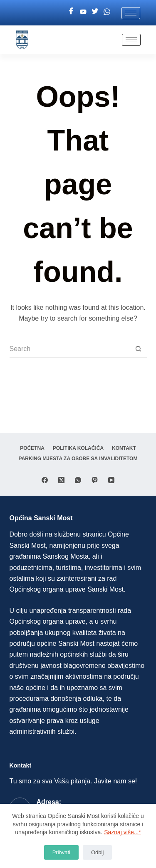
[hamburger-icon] (131, 13)
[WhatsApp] (78, 480)
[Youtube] (83, 12)
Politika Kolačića (78, 448)
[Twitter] (95, 12)
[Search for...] (70, 349)
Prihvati (61, 852)
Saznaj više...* (123, 832)
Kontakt (124, 448)
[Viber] (95, 480)
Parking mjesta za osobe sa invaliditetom (78, 459)
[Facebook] (71, 12)
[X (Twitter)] (61, 480)
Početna (32, 448)
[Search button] (139, 349)
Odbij (97, 852)
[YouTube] (111, 480)
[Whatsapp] (107, 12)
